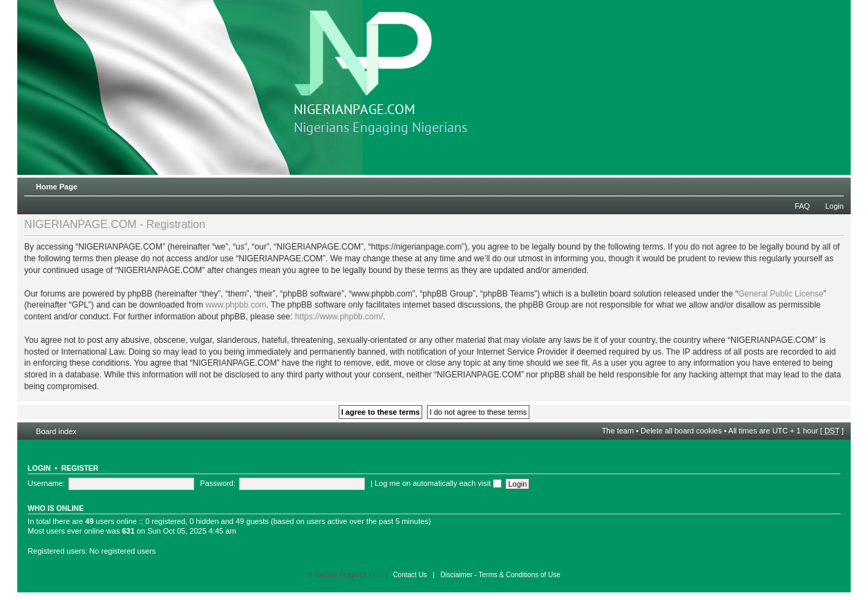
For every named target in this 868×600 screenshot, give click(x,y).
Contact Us (409, 575)
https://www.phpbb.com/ (339, 317)
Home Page (57, 187)
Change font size (834, 184)
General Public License (781, 294)
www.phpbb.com (236, 305)
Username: (46, 483)
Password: (217, 483)
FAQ (802, 206)
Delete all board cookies (681, 431)
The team (618, 431)
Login (834, 206)
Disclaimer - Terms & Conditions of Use (500, 575)
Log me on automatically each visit (438, 483)
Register (80, 468)
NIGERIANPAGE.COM (363, 64)
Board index (56, 431)
